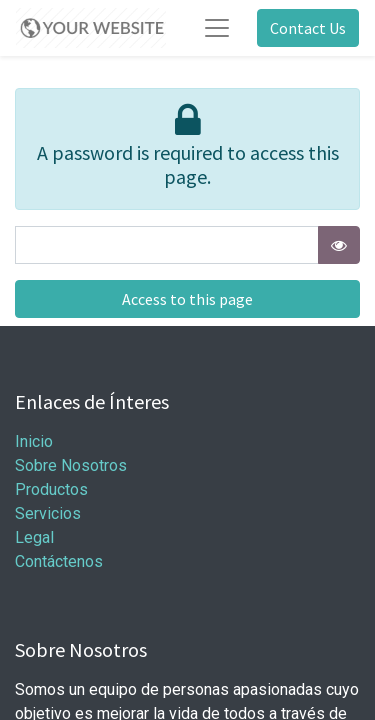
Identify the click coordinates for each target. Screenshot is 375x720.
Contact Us (308, 28)
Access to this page (187, 299)
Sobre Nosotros (71, 465)
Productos (51, 489)
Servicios (48, 513)
